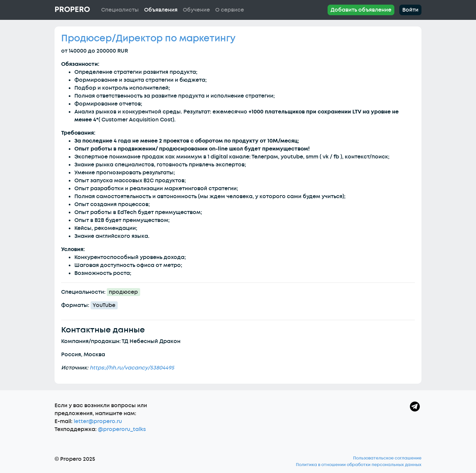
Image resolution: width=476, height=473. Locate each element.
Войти (410, 10)
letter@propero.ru (98, 421)
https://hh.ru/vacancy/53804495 (132, 368)
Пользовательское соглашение (387, 458)
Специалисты (120, 10)
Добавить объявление (361, 10)
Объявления (161, 10)
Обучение (196, 10)
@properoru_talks (122, 429)
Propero (72, 10)
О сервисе (230, 10)
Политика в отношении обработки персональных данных (359, 465)
